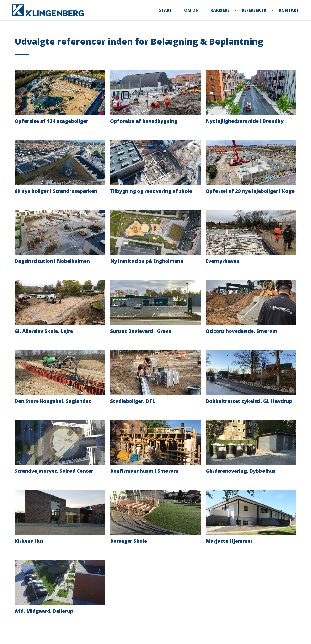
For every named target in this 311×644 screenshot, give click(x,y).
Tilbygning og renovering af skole (151, 191)
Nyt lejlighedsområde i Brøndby (245, 121)
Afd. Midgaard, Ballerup (44, 611)
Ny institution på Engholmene (147, 261)
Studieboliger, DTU (133, 401)
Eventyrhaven (223, 261)
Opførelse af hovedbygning (144, 121)
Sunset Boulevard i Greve (141, 331)
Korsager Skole (129, 541)
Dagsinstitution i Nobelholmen (52, 261)
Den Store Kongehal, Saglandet (53, 401)
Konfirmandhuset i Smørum (144, 471)
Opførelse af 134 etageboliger (51, 121)
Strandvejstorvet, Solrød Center (54, 471)
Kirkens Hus (29, 541)
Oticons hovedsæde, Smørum (241, 331)
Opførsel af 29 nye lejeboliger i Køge (250, 191)
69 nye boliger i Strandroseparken (56, 191)
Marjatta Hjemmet (229, 541)
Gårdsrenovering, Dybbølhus (241, 471)
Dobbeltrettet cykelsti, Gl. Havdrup (249, 401)
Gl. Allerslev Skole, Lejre (44, 331)
